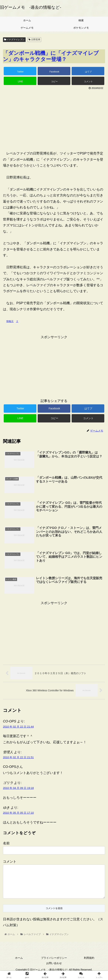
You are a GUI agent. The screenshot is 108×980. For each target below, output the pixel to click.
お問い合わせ (54, 969)
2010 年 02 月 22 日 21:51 (18, 758)
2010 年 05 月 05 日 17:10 (18, 813)
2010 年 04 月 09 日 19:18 (18, 788)
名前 (6, 844)
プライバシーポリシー (54, 964)
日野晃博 (34, 40)
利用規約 (89, 964)
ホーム (19, 964)
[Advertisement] (54, 119)
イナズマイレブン (14, 40)
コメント (10, 862)
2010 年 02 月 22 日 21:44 (18, 727)
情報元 (10, 321)
